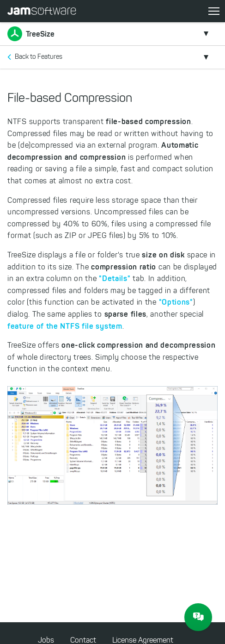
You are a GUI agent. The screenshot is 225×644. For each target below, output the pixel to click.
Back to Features (39, 57)
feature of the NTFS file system (65, 326)
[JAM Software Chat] (198, 617)
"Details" (115, 278)
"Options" (176, 302)
